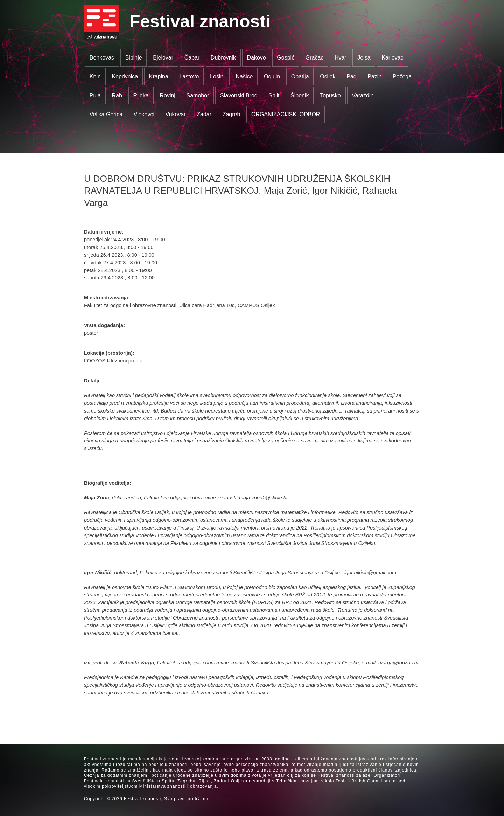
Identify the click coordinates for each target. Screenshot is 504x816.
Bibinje (134, 58)
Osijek (328, 77)
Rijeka (141, 95)
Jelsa (364, 58)
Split (274, 95)
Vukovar (176, 114)
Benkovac (102, 58)
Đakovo (256, 58)
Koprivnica (125, 77)
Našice (244, 77)
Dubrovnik (223, 58)
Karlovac (392, 58)
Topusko (330, 95)
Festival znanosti (200, 21)
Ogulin (272, 77)
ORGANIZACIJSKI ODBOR (286, 114)
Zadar (204, 114)
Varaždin (363, 95)
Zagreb (232, 114)
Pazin (374, 77)
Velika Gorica (106, 114)
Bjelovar (163, 58)
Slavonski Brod (239, 95)
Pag (351, 77)
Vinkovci (144, 114)
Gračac (315, 58)
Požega (402, 77)
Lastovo (189, 77)
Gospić (286, 58)
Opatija (300, 77)
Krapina (159, 77)
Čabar (192, 58)
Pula (95, 95)
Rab (117, 95)
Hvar (341, 58)
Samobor (198, 95)
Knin (95, 77)
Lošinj (217, 77)
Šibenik (300, 95)
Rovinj (167, 95)
